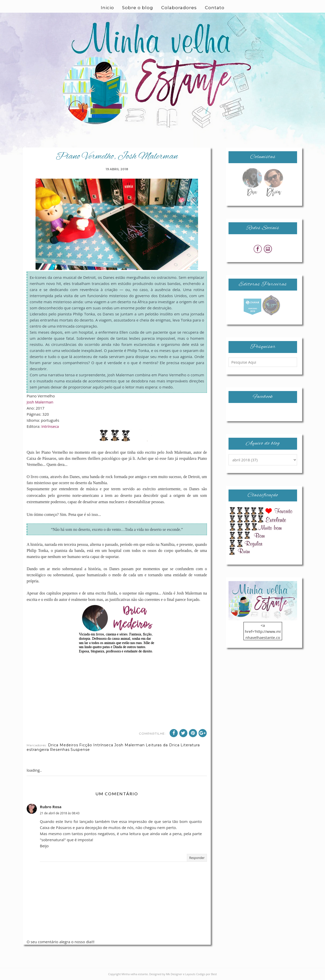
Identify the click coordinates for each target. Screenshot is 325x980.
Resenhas (60, 750)
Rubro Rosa (51, 807)
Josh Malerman (40, 402)
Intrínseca (50, 426)
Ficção (86, 745)
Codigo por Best (206, 974)
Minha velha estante (135, 974)
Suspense (80, 750)
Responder (197, 858)
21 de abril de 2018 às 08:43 (60, 813)
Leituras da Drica (163, 745)
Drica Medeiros (63, 745)
